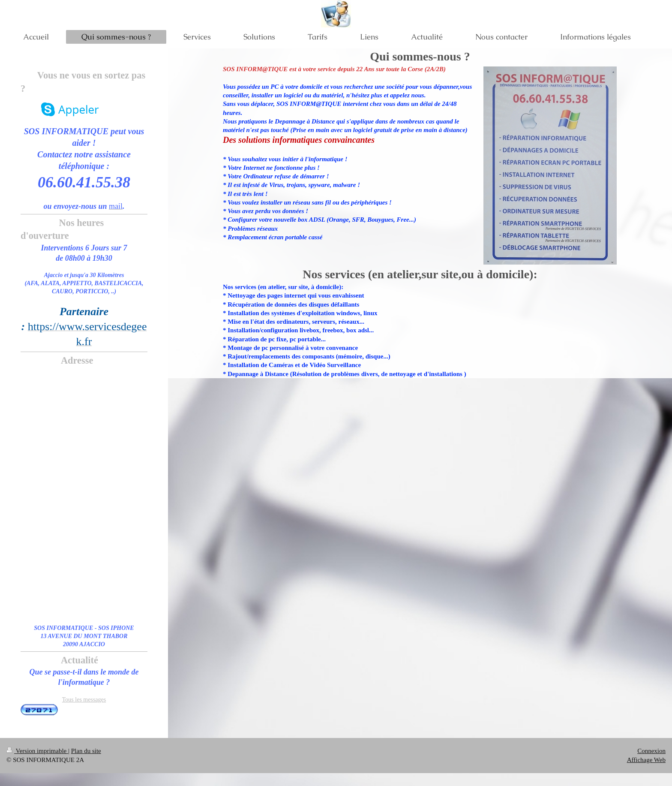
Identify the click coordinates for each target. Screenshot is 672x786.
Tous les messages (84, 700)
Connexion (651, 751)
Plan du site (86, 751)
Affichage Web (646, 760)
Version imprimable (37, 751)
